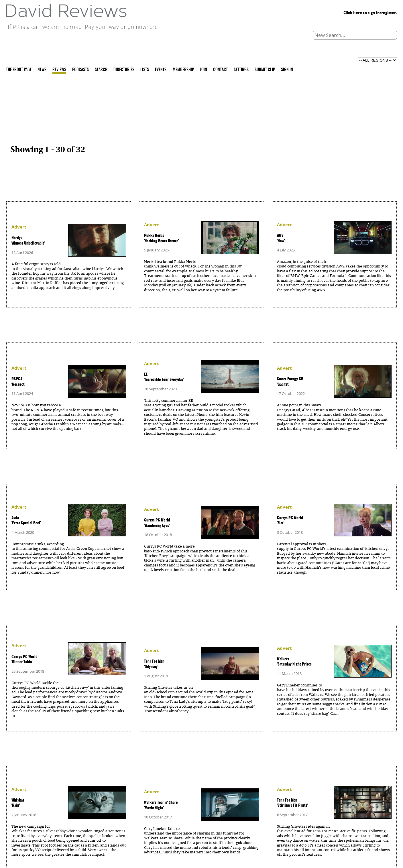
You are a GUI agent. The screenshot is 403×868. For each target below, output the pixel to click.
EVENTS (161, 70)
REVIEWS (59, 70)
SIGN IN (287, 70)
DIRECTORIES (124, 70)
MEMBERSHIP (183, 70)
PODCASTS (80, 70)
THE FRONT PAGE (19, 70)
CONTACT (220, 70)
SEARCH (101, 70)
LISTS (145, 70)
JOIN (204, 70)
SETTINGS (241, 70)
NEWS (42, 70)
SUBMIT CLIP (265, 70)
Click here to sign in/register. (370, 13)
